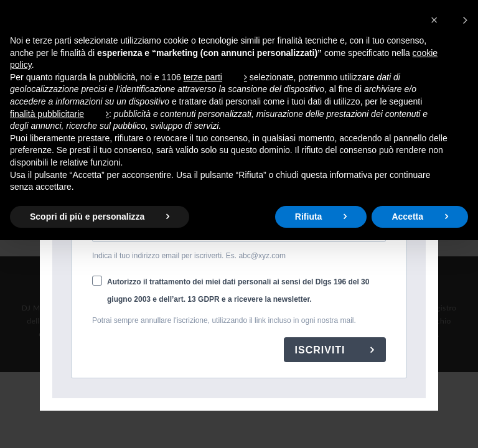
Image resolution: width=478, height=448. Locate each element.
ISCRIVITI (322, 350)
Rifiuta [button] (309, 217)
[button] (449, 20)
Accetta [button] (407, 217)
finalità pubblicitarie (47, 114)
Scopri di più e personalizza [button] (87, 217)
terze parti (203, 77)
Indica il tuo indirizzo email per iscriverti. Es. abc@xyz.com (189, 256)
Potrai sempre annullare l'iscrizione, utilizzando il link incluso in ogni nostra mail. (224, 320)
